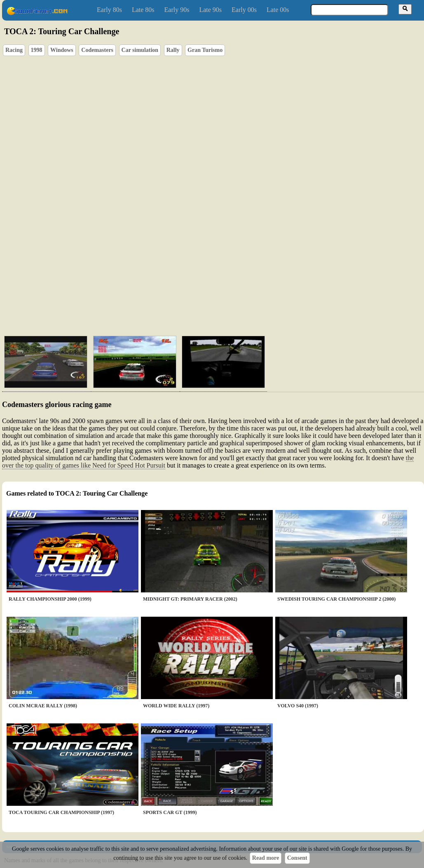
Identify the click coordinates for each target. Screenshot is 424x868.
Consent (297, 858)
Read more (266, 858)
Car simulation (140, 50)
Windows (62, 50)
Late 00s (278, 10)
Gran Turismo (205, 50)
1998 (37, 50)
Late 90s (210, 10)
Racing (14, 50)
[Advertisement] (237, 290)
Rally (173, 50)
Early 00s (244, 10)
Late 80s (143, 10)
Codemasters (97, 50)
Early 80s (109, 10)
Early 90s (177, 10)
